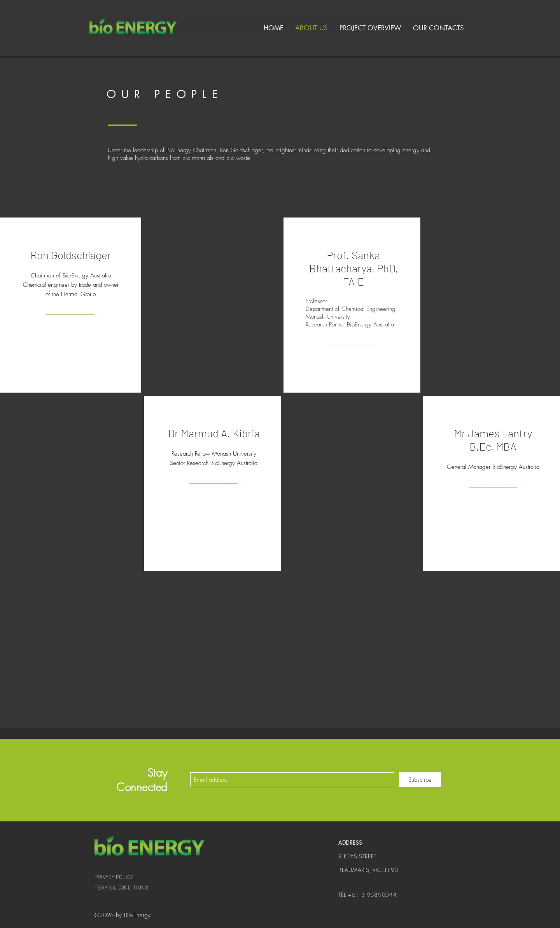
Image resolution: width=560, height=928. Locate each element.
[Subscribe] (420, 780)
